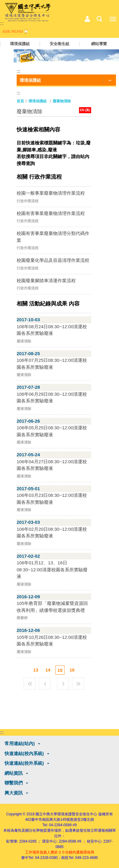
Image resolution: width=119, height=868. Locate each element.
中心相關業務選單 (87, 19)
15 (60, 670)
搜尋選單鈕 (99, 19)
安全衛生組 (59, 44)
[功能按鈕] (66, 81)
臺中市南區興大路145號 (51, 820)
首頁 (20, 101)
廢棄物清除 (62, 101)
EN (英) (85, 110)
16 (72, 670)
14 (48, 670)
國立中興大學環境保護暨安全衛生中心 (66, 814)
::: (2, 23)
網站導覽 (99, 44)
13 (36, 670)
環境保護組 (20, 44)
